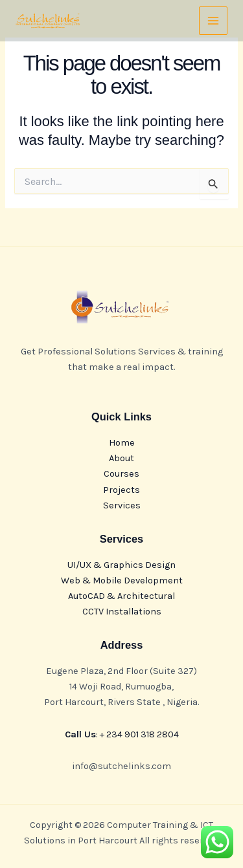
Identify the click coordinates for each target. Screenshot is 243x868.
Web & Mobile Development (122, 580)
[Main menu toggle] (213, 21)
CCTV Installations (122, 612)
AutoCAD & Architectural (121, 596)
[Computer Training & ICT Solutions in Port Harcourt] (48, 21)
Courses (121, 474)
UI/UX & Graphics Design (121, 565)
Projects (121, 490)
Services (122, 505)
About (121, 458)
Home (122, 443)
